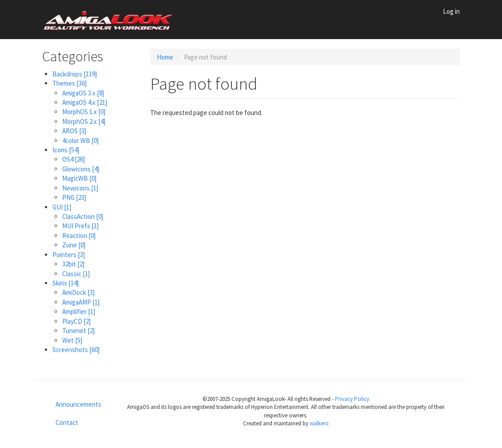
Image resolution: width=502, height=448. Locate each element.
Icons (66, 150)
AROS (74, 131)
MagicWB (79, 178)
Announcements (78, 404)
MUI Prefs (80, 226)
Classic (76, 274)
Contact (67, 422)
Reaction (79, 236)
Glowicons (81, 169)
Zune (74, 245)
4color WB (80, 141)
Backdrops (75, 74)
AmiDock (78, 292)
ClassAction (83, 216)
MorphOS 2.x (84, 121)
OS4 (74, 159)
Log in (451, 11)
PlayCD (76, 321)
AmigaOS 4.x (85, 102)
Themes (70, 83)
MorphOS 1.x (84, 112)
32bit (73, 264)
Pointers (69, 255)
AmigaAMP (81, 302)
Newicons (80, 188)
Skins (66, 283)
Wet (72, 340)
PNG (74, 197)
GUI (62, 207)
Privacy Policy (352, 399)
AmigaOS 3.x (83, 93)
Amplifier (79, 311)
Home (165, 57)
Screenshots (76, 350)
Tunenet (78, 331)
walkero (319, 423)
